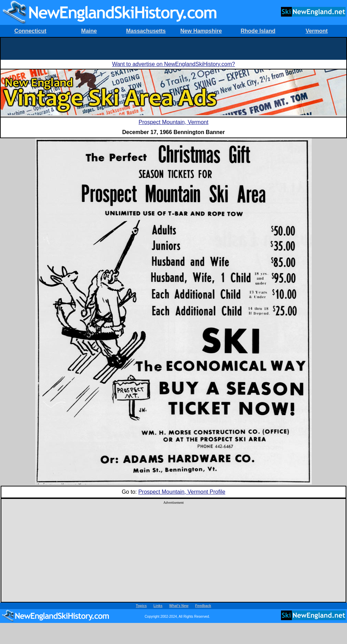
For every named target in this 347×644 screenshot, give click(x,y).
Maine (89, 31)
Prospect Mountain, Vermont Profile (182, 492)
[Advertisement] (173, 48)
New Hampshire (201, 31)
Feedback (203, 606)
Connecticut (30, 31)
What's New (179, 606)
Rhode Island (258, 31)
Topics (141, 606)
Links (158, 606)
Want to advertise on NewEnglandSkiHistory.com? (173, 64)
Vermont (317, 31)
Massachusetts (146, 31)
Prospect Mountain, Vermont (173, 122)
